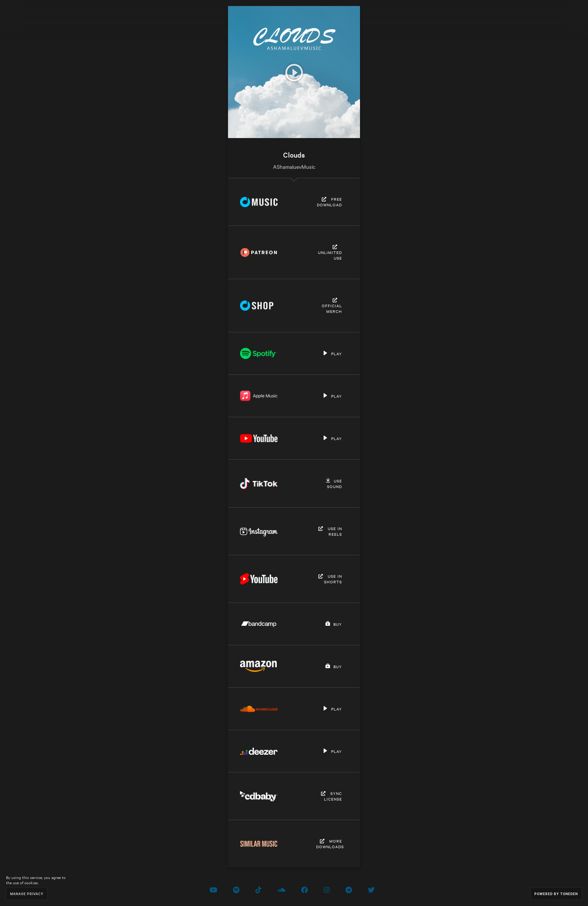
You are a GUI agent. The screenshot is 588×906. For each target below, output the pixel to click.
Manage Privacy (27, 893)
